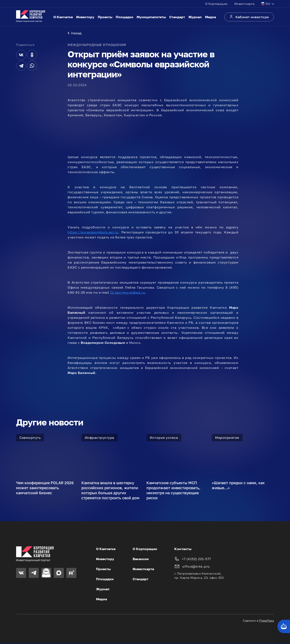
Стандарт (177, 17)
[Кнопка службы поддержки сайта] (284, 626)
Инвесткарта (244, 4)
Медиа (210, 17)
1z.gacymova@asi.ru (128, 293)
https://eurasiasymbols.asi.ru (93, 233)
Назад (75, 33)
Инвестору (85, 17)
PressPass (267, 621)
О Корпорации (216, 4)
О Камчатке (63, 17)
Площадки (124, 17)
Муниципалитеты (151, 17)
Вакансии (141, 559)
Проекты (105, 17)
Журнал (195, 17)
